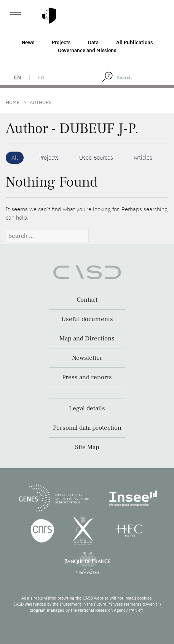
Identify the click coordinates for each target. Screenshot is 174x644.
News (28, 42)
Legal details (87, 408)
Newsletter (87, 358)
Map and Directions (87, 339)
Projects (61, 42)
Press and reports (87, 377)
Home (13, 102)
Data (93, 42)
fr (41, 77)
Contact (87, 300)
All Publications (134, 42)
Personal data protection (87, 428)
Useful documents (87, 319)
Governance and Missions (87, 50)
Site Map (87, 447)
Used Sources (96, 157)
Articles (143, 157)
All (15, 157)
